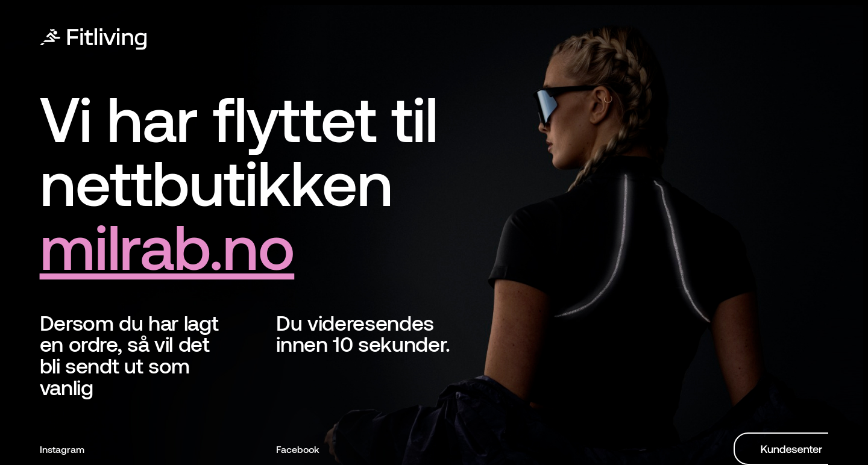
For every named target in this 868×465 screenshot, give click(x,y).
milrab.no (167, 245)
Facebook (298, 449)
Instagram (62, 449)
